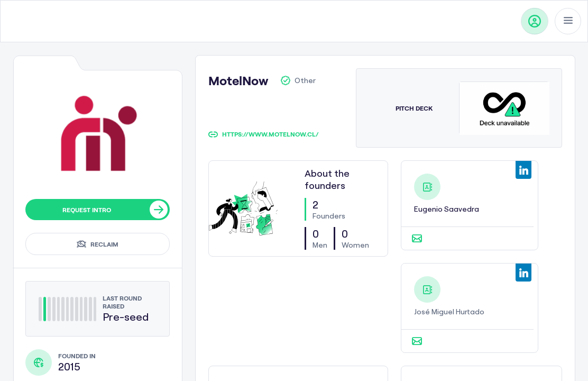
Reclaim (98, 244)
